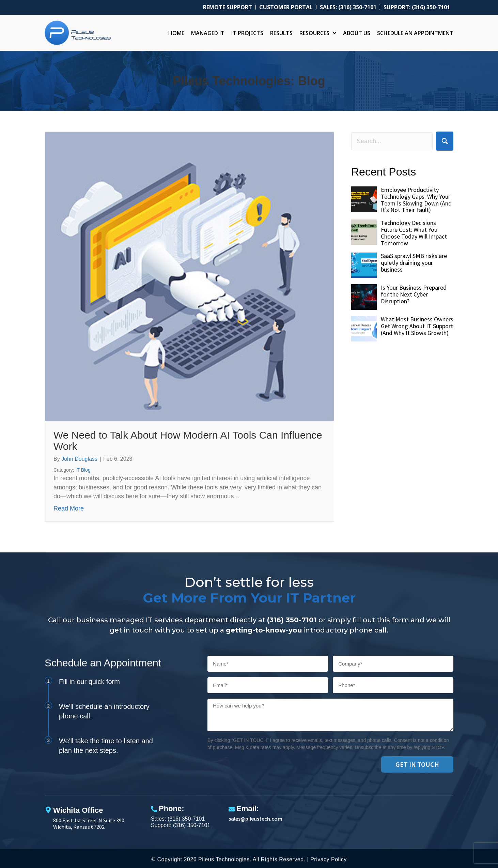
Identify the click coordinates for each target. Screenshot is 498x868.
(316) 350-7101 (292, 620)
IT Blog (83, 470)
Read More (69, 508)
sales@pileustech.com (255, 819)
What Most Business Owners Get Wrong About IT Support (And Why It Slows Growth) (417, 326)
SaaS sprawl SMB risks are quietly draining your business (414, 263)
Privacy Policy (329, 861)
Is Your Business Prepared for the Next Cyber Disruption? (414, 294)
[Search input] (392, 141)
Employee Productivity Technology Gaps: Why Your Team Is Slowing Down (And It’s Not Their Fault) (416, 200)
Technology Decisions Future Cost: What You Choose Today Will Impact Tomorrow (414, 233)
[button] (445, 141)
